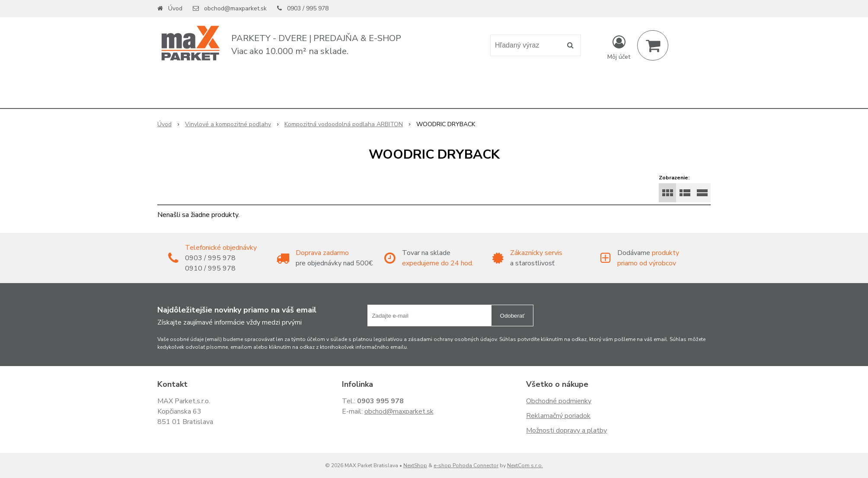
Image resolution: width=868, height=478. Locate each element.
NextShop (415, 465)
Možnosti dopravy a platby (566, 430)
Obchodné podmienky (559, 401)
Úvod (175, 8)
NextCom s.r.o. (525, 465)
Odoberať (512, 316)
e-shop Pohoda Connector (466, 465)
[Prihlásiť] (619, 47)
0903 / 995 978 (308, 8)
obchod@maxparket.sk (235, 8)
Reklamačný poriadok (558, 416)
